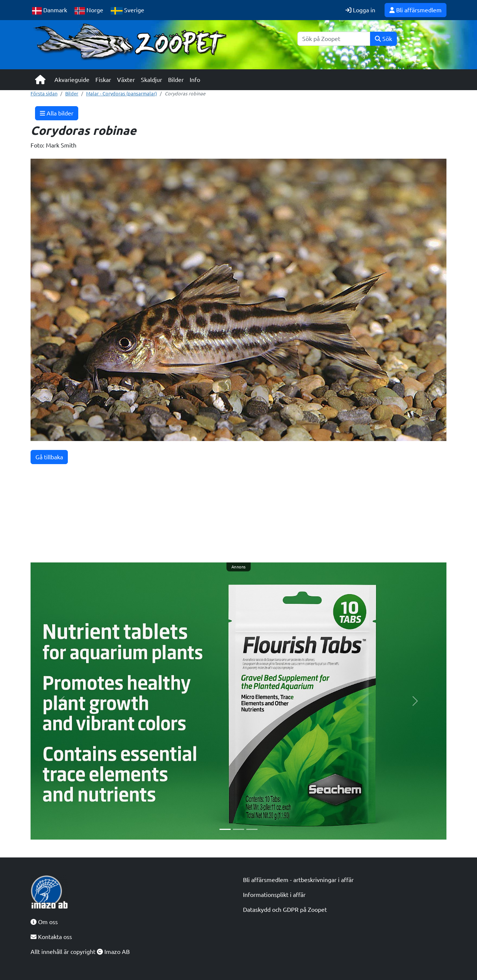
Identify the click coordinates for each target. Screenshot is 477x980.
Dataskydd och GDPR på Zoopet (285, 910)
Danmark (50, 11)
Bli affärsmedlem (416, 10)
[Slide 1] (225, 829)
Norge (89, 11)
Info (195, 80)
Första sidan (44, 93)
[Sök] (334, 39)
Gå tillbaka (49, 457)
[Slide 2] (238, 829)
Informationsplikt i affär (274, 895)
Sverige (127, 11)
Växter (126, 80)
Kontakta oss (51, 937)
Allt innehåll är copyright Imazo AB (80, 952)
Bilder (176, 80)
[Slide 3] (252, 829)
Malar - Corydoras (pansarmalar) (121, 93)
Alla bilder (57, 113)
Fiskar (103, 80)
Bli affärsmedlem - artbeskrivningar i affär (298, 880)
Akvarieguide (72, 80)
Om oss (44, 922)
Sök (383, 39)
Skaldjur (151, 80)
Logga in (360, 10)
